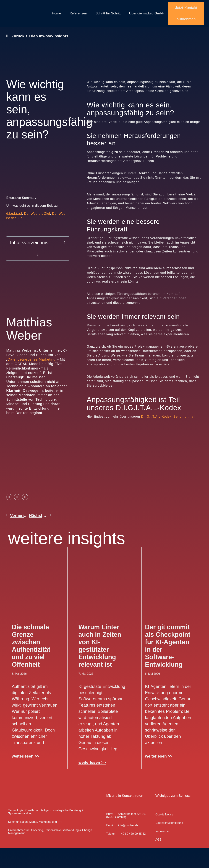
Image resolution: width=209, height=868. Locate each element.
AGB (158, 843)
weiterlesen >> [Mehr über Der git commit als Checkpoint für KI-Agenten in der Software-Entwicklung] (159, 759)
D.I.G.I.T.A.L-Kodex (156, 420)
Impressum (162, 834)
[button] (65, 251)
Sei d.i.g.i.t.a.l (185, 420)
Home (57, 15)
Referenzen (78, 15)
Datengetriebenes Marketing (32, 368)
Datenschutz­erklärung (169, 826)
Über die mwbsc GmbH (147, 15)
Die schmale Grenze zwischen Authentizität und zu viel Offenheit (31, 649)
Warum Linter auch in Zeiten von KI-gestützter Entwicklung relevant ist (100, 649)
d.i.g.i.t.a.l (14, 222)
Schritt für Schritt (108, 15)
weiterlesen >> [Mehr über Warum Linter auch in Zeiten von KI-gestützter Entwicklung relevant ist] (92, 765)
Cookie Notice (164, 817)
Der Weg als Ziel (37, 222)
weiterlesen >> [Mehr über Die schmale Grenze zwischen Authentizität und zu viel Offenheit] (25, 759)
